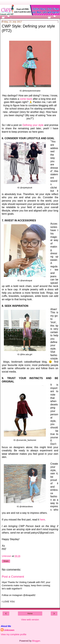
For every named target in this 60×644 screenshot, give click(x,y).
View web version (30, 620)
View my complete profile (14, 634)
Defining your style (33, 125)
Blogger (36, 641)
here (42, 520)
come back (26, 99)
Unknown (9, 630)
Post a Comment (13, 577)
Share (6, 561)
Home (30, 614)
